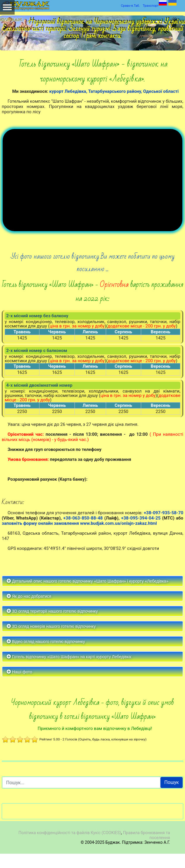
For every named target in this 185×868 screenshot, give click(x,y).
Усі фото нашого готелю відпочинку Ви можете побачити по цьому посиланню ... (93, 277)
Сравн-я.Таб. (130, 6)
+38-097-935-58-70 (164, 527)
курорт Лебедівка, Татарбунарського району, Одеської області (114, 91)
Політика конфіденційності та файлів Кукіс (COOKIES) (70, 847)
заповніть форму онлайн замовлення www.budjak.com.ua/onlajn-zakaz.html (79, 537)
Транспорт (151, 6)
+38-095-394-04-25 (141, 532)
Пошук (172, 797)
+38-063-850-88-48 (83, 532)
